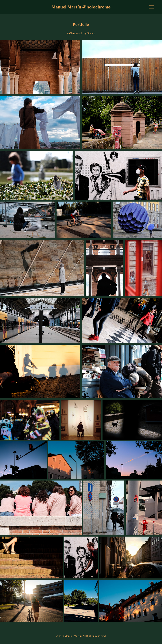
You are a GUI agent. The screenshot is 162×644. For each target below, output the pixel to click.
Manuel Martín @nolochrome (81, 7)
